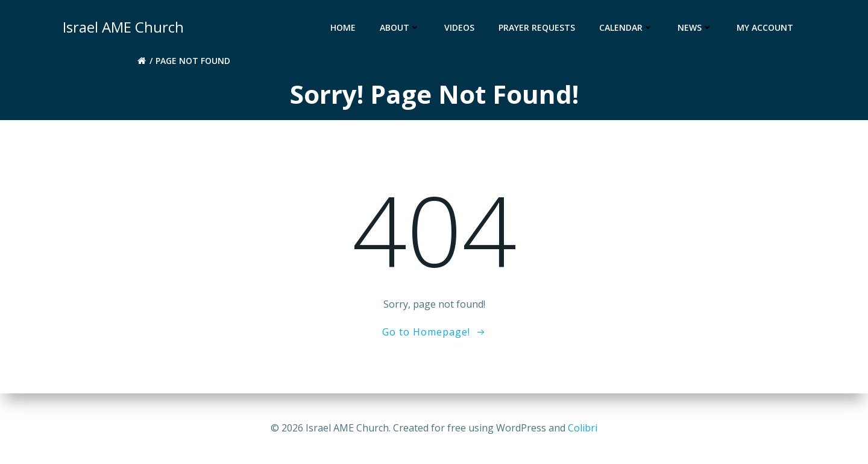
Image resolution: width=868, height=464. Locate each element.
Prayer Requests (537, 27)
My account (765, 27)
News (695, 27)
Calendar (626, 27)
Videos (459, 27)
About (400, 27)
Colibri (583, 428)
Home (343, 27)
